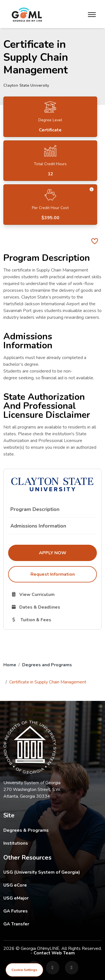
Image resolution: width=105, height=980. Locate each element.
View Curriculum (53, 594)
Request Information (53, 574)
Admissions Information (38, 526)
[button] (92, 190)
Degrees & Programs (26, 830)
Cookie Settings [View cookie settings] (24, 970)
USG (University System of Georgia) (46, 872)
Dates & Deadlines (54, 607)
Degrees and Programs (47, 665)
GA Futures (53, 911)
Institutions (16, 843)
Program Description (35, 509)
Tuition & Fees (54, 620)
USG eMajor (49, 898)
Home (10, 665)
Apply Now (68, 553)
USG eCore (48, 885)
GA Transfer (53, 924)
